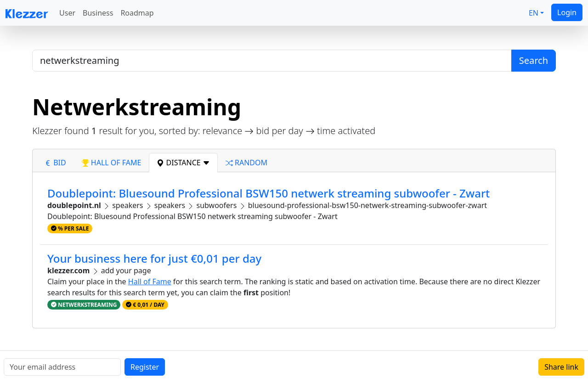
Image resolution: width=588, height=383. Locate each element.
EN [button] (534, 13)
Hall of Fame (150, 282)
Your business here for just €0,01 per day (154, 258)
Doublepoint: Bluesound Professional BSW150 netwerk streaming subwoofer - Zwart (269, 193)
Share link (561, 367)
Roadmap (137, 13)
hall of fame (112, 163)
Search (534, 60)
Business (98, 13)
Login (567, 12)
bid (55, 163)
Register (145, 367)
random (246, 163)
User (67, 13)
